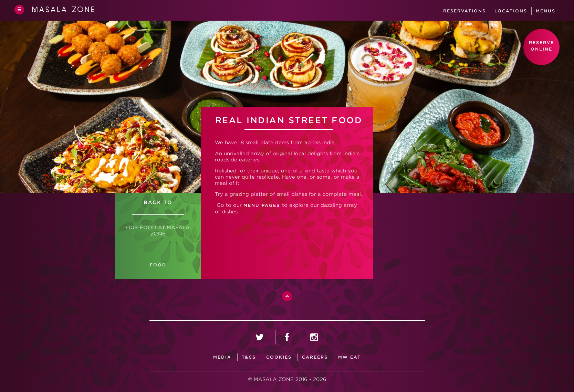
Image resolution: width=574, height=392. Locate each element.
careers (315, 357)
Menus (546, 11)
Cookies (279, 357)
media (222, 357)
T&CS (249, 357)
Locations (511, 11)
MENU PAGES (263, 205)
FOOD (158, 265)
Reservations (465, 11)
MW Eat (349, 357)
